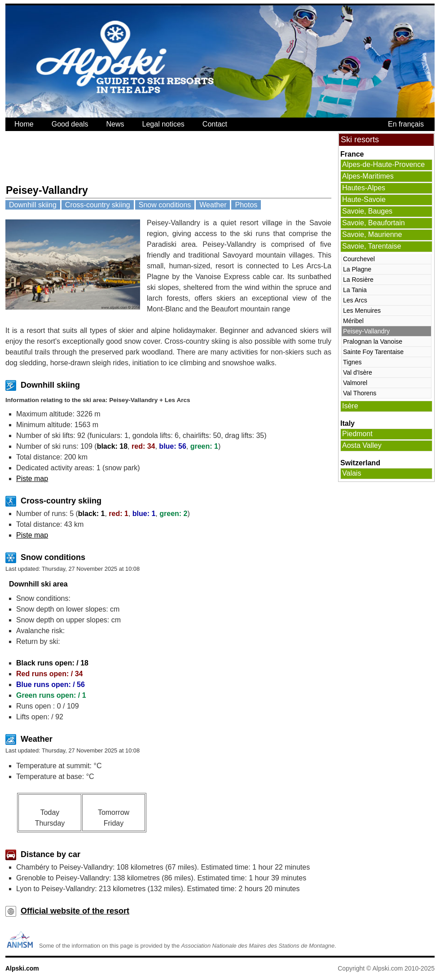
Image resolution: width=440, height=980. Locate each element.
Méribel (353, 321)
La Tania (355, 290)
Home (24, 124)
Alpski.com (22, 968)
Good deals (70, 124)
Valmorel (355, 383)
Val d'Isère (358, 372)
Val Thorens (360, 393)
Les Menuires (362, 311)
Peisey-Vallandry (366, 331)
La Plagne (357, 269)
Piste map (32, 479)
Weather (213, 205)
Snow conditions (165, 205)
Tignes (352, 362)
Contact (215, 124)
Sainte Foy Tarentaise (373, 352)
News (115, 124)
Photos (246, 205)
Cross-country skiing (98, 205)
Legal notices (163, 124)
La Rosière (358, 280)
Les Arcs (355, 300)
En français (406, 124)
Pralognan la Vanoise (373, 341)
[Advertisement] (169, 157)
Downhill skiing (33, 205)
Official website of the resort (75, 911)
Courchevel (359, 259)
